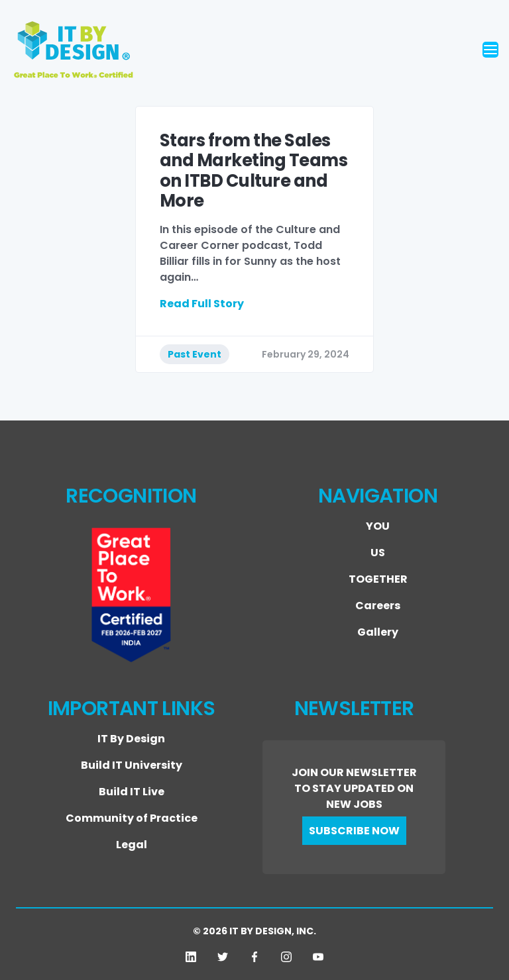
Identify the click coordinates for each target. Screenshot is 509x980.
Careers (378, 606)
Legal (132, 845)
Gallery (378, 632)
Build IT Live (132, 792)
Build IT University (132, 765)
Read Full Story (202, 304)
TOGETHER (378, 579)
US (378, 553)
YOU (378, 526)
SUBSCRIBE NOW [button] (354, 831)
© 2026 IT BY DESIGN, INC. (254, 931)
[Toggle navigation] (490, 50)
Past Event (195, 354)
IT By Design (131, 739)
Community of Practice (132, 818)
